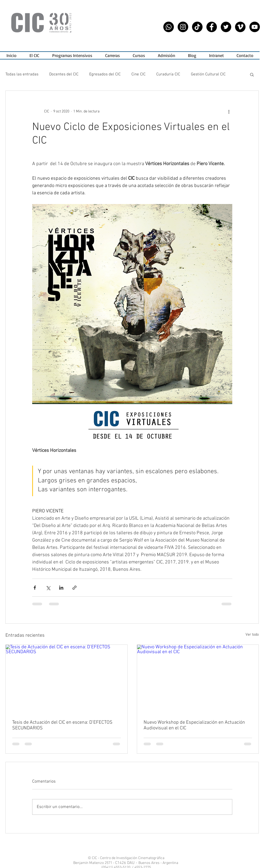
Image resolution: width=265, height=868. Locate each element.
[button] (72, 55)
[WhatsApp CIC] (169, 27)
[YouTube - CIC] (255, 27)
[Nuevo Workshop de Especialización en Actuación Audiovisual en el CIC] (198, 679)
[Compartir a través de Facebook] (35, 588)
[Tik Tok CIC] (197, 27)
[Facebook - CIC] (212, 27)
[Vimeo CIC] (240, 27)
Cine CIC (138, 74)
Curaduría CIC (168, 74)
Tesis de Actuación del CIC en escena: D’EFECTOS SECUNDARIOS (62, 725)
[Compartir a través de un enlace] (74, 588)
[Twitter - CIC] (226, 27)
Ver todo (252, 635)
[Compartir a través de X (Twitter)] (48, 588)
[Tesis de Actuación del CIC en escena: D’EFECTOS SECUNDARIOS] (67, 679)
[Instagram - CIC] (183, 27)
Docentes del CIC (64, 74)
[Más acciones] (229, 111)
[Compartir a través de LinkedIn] (61, 588)
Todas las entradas (22, 74)
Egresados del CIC (105, 74)
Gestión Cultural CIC (208, 74)
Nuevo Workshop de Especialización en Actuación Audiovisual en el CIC (194, 725)
